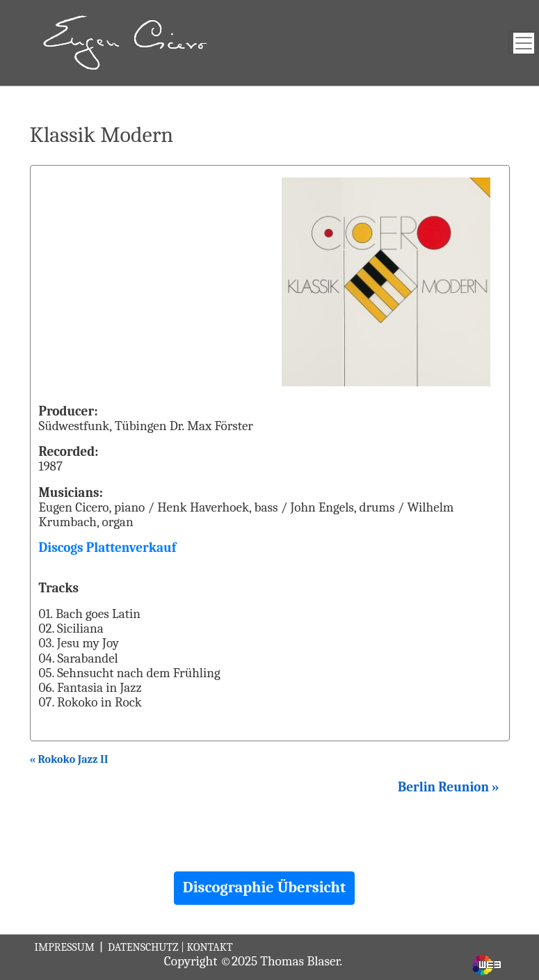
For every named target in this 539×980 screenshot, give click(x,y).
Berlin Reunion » (448, 788)
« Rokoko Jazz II (69, 759)
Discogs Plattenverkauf (108, 548)
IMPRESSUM (66, 947)
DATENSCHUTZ (143, 947)
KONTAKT (209, 947)
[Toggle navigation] (524, 43)
